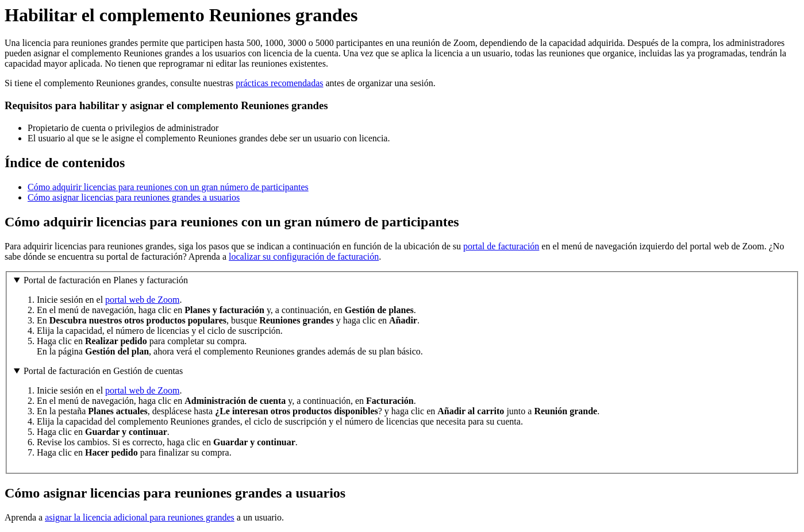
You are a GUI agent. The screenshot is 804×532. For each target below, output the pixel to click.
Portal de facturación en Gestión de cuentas (103, 371)
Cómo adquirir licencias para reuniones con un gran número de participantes (168, 187)
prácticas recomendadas (279, 83)
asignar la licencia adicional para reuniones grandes (140, 517)
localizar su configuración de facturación (304, 257)
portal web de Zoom (142, 300)
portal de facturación (501, 246)
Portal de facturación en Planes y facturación (106, 280)
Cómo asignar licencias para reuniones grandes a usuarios (134, 197)
